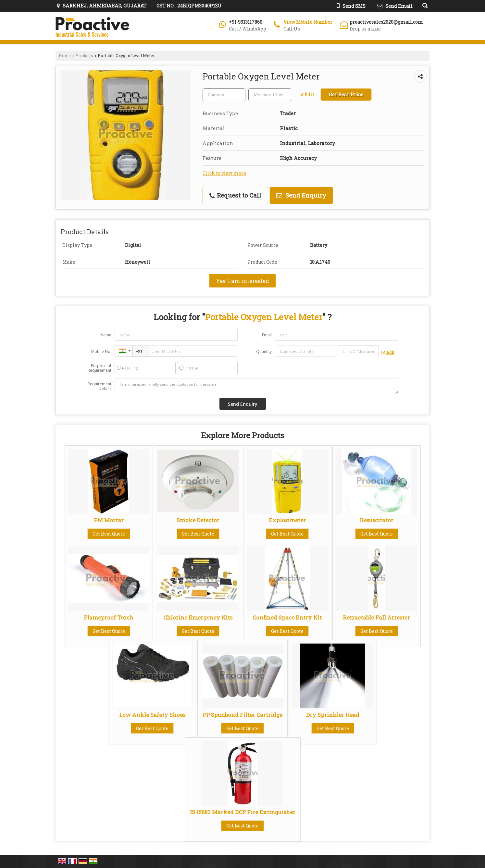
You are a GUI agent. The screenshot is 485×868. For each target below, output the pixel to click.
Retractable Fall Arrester (376, 617)
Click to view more (224, 173)
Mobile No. (101, 351)
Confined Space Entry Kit (287, 617)
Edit (307, 95)
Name (106, 335)
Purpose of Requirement (99, 368)
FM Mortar (109, 520)
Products (84, 55)
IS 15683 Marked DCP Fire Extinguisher (243, 812)
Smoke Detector (198, 520)
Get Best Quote (109, 534)
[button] (308, 22)
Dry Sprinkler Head (333, 715)
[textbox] (270, 95)
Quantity (264, 351)
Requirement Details (99, 386)
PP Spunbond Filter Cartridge (242, 715)
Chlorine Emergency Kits (198, 617)
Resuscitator (377, 520)
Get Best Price (346, 94)
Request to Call (235, 195)
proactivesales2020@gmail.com (386, 22)
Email (267, 335)
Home (65, 55)
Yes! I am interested (242, 281)
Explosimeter (287, 520)
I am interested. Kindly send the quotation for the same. (256, 386)
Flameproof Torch (109, 617)
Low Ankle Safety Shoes (152, 715)
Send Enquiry (301, 195)
